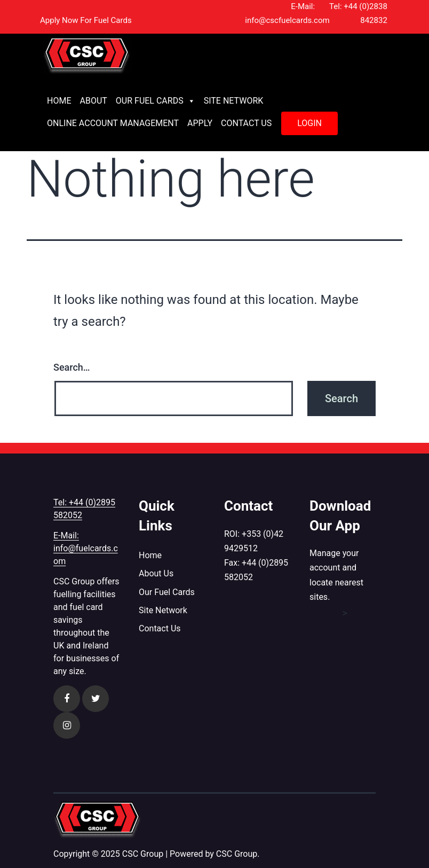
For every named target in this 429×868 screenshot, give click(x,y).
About (93, 101)
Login (309, 123)
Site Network (234, 101)
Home (59, 101)
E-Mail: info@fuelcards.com (86, 548)
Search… (72, 367)
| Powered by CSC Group (211, 854)
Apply (200, 123)
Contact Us (246, 123)
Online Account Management (113, 123)
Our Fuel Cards (156, 101)
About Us (156, 573)
